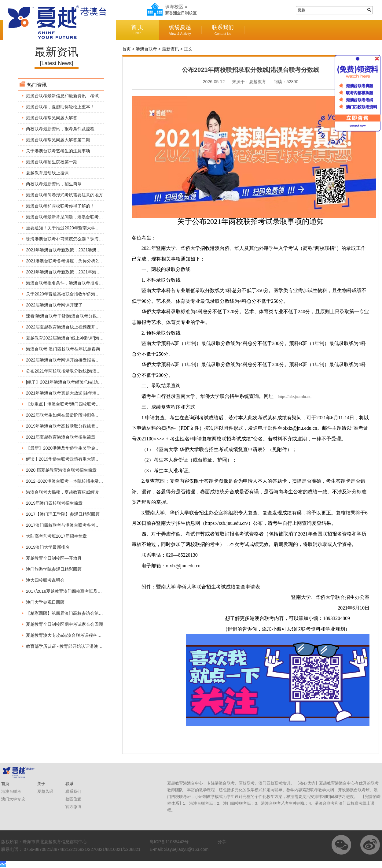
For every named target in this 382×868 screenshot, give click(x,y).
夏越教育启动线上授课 (47, 173)
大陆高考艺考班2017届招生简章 (56, 536)
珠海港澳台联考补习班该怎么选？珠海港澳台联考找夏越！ (82, 239)
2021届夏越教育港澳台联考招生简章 (61, 437)
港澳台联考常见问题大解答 (52, 118)
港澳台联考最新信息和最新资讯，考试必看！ (69, 96)
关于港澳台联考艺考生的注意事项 (58, 151)
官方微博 (73, 807)
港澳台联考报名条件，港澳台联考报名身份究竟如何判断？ (82, 283)
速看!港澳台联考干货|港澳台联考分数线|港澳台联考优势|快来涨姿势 (90, 316)
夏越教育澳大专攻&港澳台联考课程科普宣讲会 (70, 635)
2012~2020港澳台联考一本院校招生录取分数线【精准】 (79, 481)
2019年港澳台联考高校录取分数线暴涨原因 (67, 426)
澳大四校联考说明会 (45, 580)
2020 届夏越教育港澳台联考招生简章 (61, 470)
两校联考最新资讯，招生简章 (54, 184)
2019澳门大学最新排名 (48, 547)
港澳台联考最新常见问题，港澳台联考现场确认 (71, 217)
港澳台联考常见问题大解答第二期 (58, 140)
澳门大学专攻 (13, 799)
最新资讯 (171, 49)
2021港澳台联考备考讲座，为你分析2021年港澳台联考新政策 (85, 261)
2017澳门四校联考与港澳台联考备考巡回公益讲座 (73, 525)
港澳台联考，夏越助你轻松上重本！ (60, 107)
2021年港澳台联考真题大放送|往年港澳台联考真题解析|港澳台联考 (90, 393)
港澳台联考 (146, 49)
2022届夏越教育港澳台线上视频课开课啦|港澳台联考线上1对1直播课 (91, 327)
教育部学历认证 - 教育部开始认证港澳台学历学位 (73, 646)
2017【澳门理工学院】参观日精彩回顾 (63, 514)
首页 (127, 49)
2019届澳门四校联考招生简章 (54, 503)
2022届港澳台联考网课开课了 (54, 305)
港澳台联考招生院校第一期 (52, 162)
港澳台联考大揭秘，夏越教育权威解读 (62, 492)
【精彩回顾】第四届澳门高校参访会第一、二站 (71, 613)
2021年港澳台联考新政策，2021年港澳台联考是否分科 (78, 272)
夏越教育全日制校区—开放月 (54, 558)
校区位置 (73, 799)
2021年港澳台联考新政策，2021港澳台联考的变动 (74, 250)
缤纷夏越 (180, 30)
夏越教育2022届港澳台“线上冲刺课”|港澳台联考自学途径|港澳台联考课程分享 (100, 338)
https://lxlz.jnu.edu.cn (294, 397)
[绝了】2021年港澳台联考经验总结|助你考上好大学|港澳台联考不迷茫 (92, 382)
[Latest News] (56, 63)
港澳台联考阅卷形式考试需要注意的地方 (64, 195)
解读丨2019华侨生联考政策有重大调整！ (65, 459)
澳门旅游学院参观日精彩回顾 (54, 569)
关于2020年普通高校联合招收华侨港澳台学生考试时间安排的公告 (88, 294)
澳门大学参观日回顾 (45, 602)
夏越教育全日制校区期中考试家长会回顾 (64, 624)
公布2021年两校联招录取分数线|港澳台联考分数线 (74, 371)
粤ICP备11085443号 (169, 842)
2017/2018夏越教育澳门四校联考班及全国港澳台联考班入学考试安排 (92, 591)
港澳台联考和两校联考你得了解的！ (60, 206)
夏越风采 (45, 791)
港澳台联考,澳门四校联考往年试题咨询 (63, 349)
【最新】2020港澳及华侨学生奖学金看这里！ (69, 448)
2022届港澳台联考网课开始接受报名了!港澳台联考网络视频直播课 (89, 360)
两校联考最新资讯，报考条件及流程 (60, 129)
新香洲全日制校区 (181, 13)
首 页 (137, 30)
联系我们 (223, 30)
